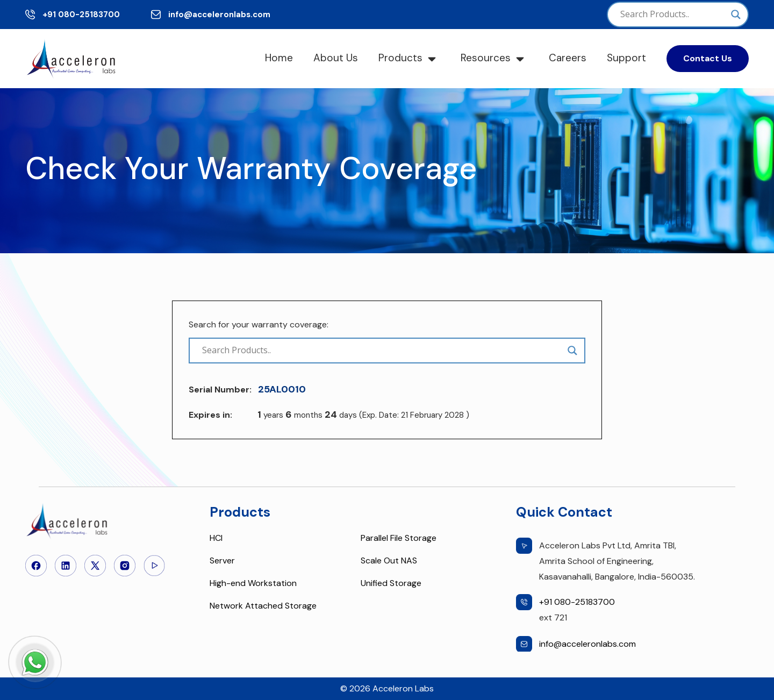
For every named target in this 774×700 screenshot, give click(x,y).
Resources (486, 58)
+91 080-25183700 (81, 15)
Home (279, 58)
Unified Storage (391, 583)
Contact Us (708, 58)
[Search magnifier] (736, 15)
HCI (216, 538)
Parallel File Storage (399, 538)
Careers (568, 58)
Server (222, 560)
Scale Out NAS (389, 560)
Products (400, 58)
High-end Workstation (253, 583)
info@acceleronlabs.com (219, 15)
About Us (336, 58)
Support (626, 58)
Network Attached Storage (263, 606)
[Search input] (673, 15)
